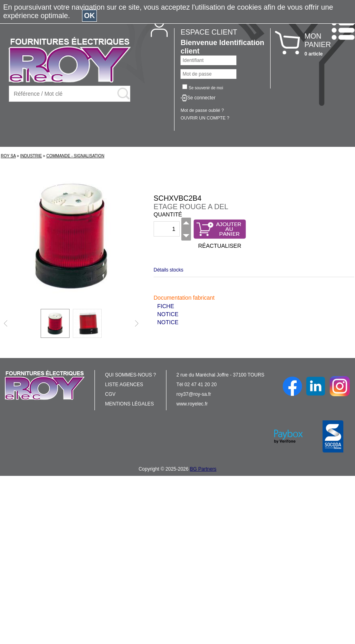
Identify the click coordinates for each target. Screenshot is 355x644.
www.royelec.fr (192, 404)
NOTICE (168, 314)
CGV (110, 394)
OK (89, 16)
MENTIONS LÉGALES (129, 404)
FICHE (166, 306)
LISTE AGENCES (124, 385)
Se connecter (201, 98)
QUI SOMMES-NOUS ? (130, 375)
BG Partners (203, 469)
